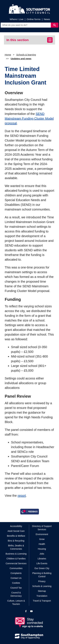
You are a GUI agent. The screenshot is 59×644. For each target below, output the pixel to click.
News (47, 19)
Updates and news (21, 59)
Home (8, 55)
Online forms (34, 19)
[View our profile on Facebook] (26, 611)
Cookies (16, 583)
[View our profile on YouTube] (31, 611)
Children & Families (16, 559)
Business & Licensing (16, 554)
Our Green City (42, 568)
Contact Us (16, 578)
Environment (42, 534)
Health (42, 544)
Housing (42, 549)
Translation (42, 596)
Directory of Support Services (42, 528)
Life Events (42, 563)
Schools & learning (26, 55)
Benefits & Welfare (16, 536)
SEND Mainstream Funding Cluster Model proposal (29, 118)
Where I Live (17, 19)
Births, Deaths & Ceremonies (16, 547)
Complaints (16, 573)
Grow (42, 539)
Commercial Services (16, 563)
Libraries (42, 559)
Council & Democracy (16, 594)
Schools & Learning (42, 586)
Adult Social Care (16, 531)
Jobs (42, 554)
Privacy (42, 581)
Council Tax (16, 588)
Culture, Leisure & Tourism (16, 602)
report (22, 496)
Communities (16, 568)
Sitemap (42, 591)
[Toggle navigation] (50, 40)
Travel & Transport (42, 601)
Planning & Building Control (42, 575)
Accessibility (16, 526)
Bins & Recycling (16, 541)
